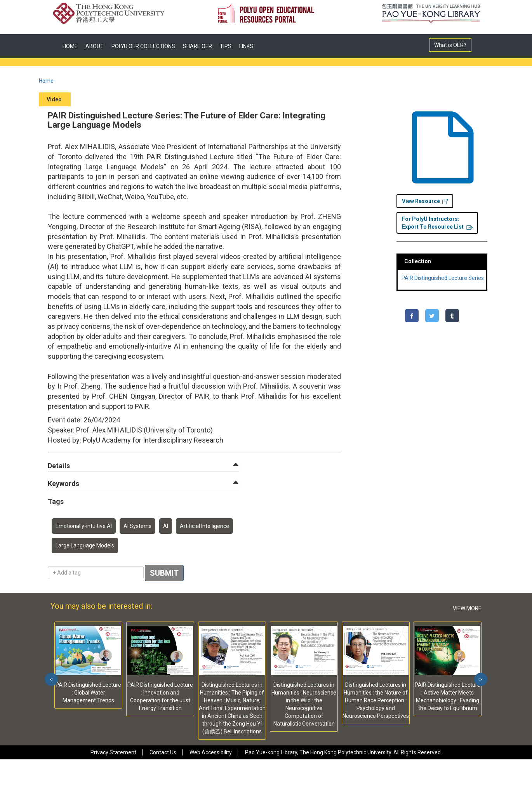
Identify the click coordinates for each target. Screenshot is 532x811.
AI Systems (137, 526)
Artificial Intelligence (204, 526)
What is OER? (450, 45)
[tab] (143, 466)
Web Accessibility (211, 752)
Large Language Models (85, 545)
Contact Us (163, 752)
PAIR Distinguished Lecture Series (443, 278)
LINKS (246, 46)
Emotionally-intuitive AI (84, 526)
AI (166, 526)
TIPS (226, 46)
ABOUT (95, 46)
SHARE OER (197, 46)
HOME (70, 46)
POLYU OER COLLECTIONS (143, 46)
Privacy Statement (113, 752)
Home (46, 81)
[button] (59, 466)
